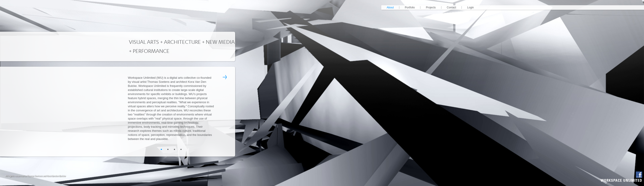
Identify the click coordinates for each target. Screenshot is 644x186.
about (390, 7)
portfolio (410, 7)
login (470, 7)
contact (451, 7)
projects (431, 7)
